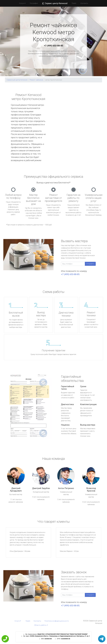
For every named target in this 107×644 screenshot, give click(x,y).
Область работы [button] (40, 625)
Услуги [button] (22, 3)
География (34, 3)
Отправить (90, 264)
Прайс (74, 3)
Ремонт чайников (36, 80)
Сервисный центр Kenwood (17, 80)
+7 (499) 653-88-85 (53, 46)
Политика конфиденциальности (57, 621)
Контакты (84, 3)
